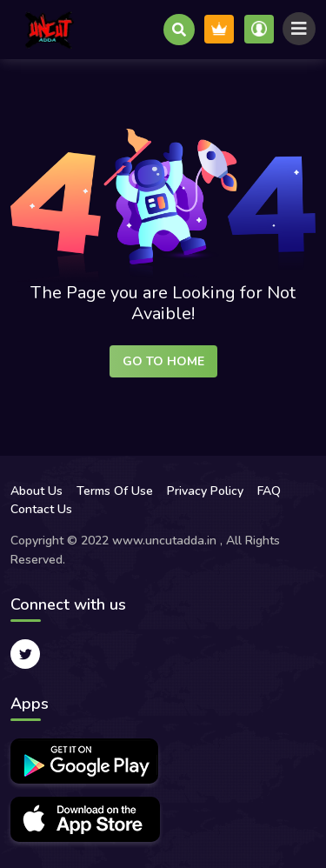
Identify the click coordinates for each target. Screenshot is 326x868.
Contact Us (41, 509)
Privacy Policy (205, 491)
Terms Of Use (115, 491)
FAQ (269, 491)
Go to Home (163, 361)
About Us (37, 491)
